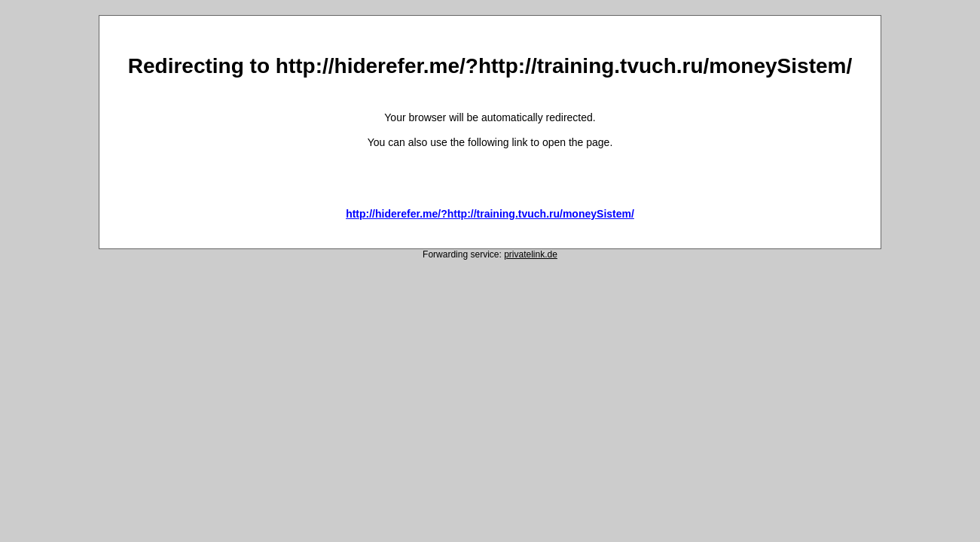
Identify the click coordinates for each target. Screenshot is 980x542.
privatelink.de (531, 254)
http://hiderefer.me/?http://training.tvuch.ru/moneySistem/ (490, 214)
